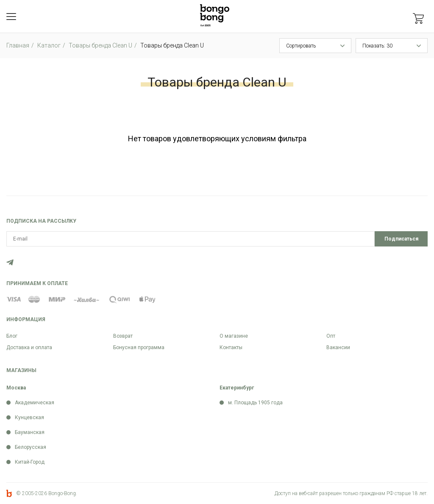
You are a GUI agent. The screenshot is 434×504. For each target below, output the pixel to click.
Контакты (231, 347)
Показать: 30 (377, 46)
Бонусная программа (139, 347)
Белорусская (31, 447)
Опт (331, 336)
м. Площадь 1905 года (255, 403)
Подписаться (401, 239)
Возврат (123, 336)
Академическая (35, 403)
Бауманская (30, 432)
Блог (12, 336)
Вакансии (338, 347)
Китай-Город (30, 462)
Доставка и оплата (29, 347)
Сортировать (301, 46)
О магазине (234, 336)
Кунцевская (29, 417)
